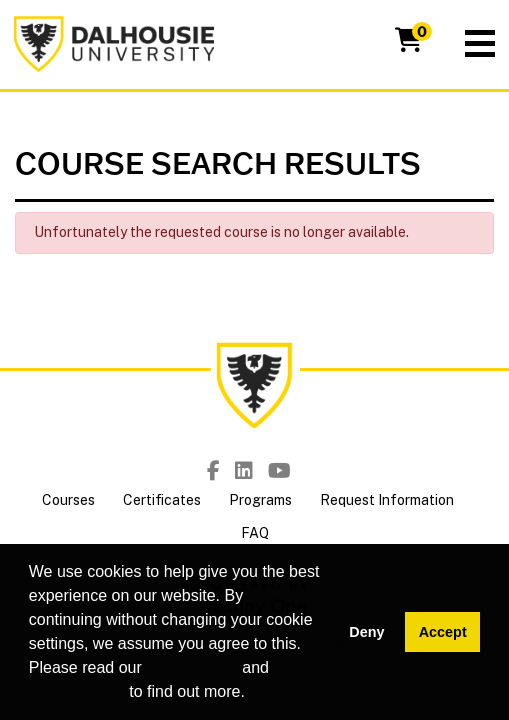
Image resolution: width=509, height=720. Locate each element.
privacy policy (77, 691)
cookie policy (192, 667)
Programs (260, 500)
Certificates (162, 500)
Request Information (387, 500)
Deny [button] (366, 632)
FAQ (255, 533)
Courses (68, 500)
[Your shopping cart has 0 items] (410, 44)
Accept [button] (443, 632)
